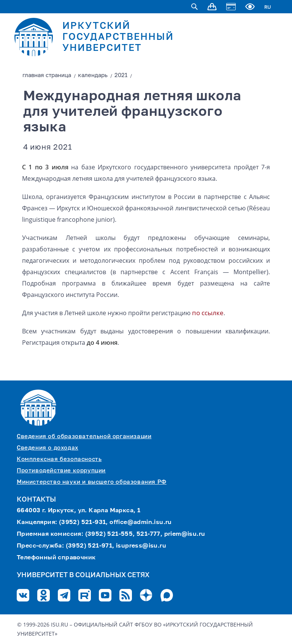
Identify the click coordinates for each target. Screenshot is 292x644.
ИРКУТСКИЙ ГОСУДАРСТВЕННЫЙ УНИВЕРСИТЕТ (118, 37)
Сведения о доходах (48, 448)
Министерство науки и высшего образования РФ (92, 482)
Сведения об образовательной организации (84, 436)
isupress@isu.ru (141, 546)
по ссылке (208, 313)
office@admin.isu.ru (141, 522)
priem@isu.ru (185, 534)
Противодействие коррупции (61, 471)
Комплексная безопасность (59, 459)
